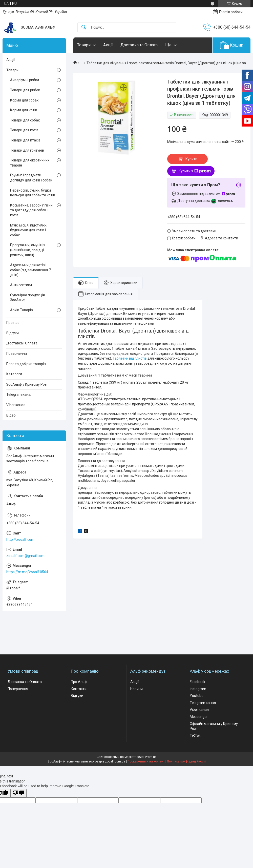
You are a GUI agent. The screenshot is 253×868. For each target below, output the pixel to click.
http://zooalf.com (20, 540)
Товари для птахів (25, 140)
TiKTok (195, 736)
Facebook (197, 682)
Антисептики (21, 285)
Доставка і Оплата (22, 343)
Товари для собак (25, 120)
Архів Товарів (22, 310)
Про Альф (79, 682)
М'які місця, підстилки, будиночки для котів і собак (29, 230)
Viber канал (16, 405)
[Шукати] (84, 27)
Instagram (198, 689)
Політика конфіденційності (186, 761)
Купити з (195, 171)
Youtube (197, 696)
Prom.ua (151, 757)
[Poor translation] (18, 793)
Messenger (199, 717)
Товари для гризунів (27, 150)
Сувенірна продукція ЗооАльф (27, 298)
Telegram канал (19, 395)
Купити (191, 159)
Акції (108, 45)
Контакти (79, 689)
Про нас (13, 323)
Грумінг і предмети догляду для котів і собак (31, 178)
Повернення (17, 354)
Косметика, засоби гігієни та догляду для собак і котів (31, 210)
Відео (11, 415)
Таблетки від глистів (130, 358)
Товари (84, 45)
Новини (136, 689)
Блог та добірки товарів (26, 364)
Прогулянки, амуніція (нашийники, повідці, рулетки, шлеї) (28, 250)
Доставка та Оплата (139, 45)
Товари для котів (24, 130)
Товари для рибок (25, 90)
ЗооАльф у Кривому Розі (27, 384)
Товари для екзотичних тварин (30, 163)
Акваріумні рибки (25, 80)
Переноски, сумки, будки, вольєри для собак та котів (33, 193)
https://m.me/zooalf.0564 (27, 572)
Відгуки (13, 333)
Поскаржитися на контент (146, 761)
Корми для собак (24, 100)
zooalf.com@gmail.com (25, 556)
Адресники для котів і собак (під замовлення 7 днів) (30, 270)
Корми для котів (24, 110)
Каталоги (14, 374)
